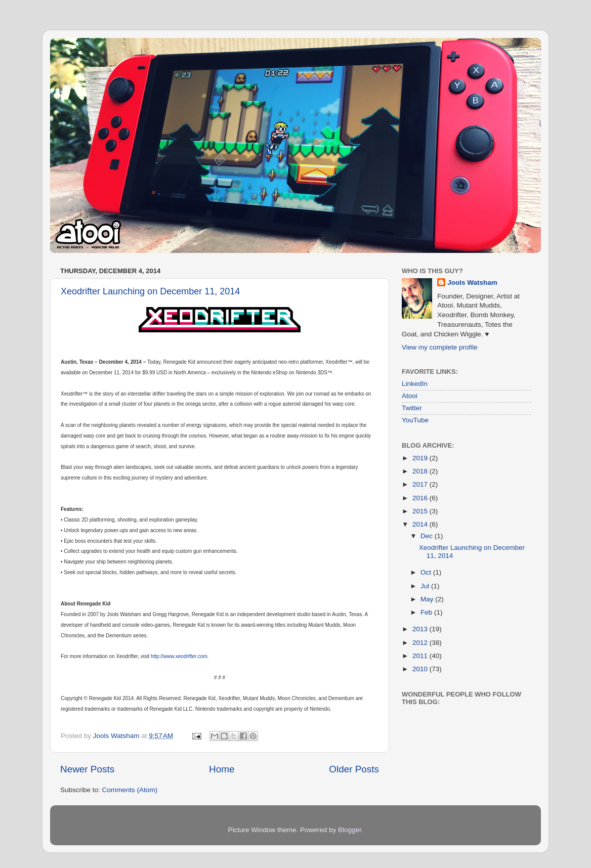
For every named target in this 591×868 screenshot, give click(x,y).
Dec (428, 536)
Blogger (350, 830)
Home (222, 769)
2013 (421, 629)
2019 (421, 458)
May (428, 599)
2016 (421, 498)
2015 (421, 511)
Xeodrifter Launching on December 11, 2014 (150, 291)
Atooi (410, 396)
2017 (421, 484)
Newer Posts (87, 769)
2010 (421, 669)
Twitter (412, 408)
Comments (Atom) (130, 790)
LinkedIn (415, 384)
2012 (421, 643)
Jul (426, 586)
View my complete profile (440, 347)
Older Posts (354, 769)
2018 (421, 471)
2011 (421, 656)
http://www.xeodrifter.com (179, 656)
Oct (427, 572)
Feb (427, 612)
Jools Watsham (472, 283)
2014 (421, 524)
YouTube (415, 420)
